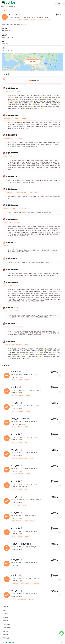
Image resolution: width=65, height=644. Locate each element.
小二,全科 (13, 14)
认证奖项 (5, 614)
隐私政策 (5, 631)
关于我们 (5, 607)
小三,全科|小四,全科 (20, 544)
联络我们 (5, 621)
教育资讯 (5, 610)
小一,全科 (16, 403)
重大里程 (5, 617)
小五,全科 (16, 513)
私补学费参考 (6, 628)
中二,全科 (16, 466)
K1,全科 (15, 372)
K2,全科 (15, 387)
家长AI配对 (6, 634)
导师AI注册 (6, 638)
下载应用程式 (6, 624)
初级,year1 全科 (19, 419)
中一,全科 (16, 450)
